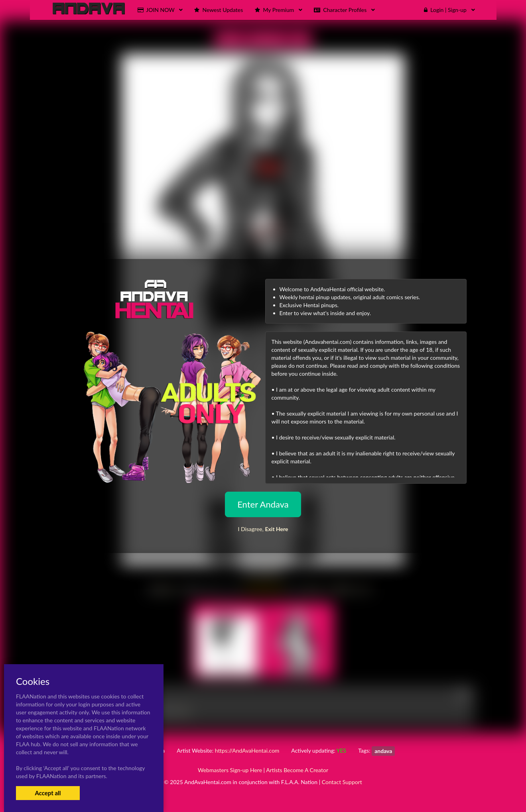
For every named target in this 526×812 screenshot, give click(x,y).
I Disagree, (263, 529)
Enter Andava (263, 504)
